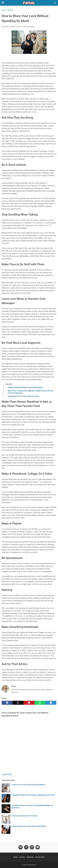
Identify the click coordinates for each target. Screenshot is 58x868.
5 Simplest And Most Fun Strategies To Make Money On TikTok (33, 795)
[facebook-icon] (21, 847)
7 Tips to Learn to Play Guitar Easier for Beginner (28, 785)
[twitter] (18, 703)
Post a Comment (28, 27)
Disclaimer (30, 857)
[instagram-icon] (32, 847)
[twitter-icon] (26, 847)
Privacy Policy (40, 857)
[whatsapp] (40, 703)
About (16, 857)
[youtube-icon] (38, 847)
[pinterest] (29, 703)
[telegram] (51, 703)
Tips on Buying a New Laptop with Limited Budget (29, 826)
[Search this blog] (55, 3)
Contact (22, 857)
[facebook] (7, 703)
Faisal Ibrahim (32, 865)
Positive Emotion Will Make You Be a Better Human (25, 388)
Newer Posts (7, 774)
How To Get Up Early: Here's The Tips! (24, 816)
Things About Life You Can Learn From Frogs (23, 396)
